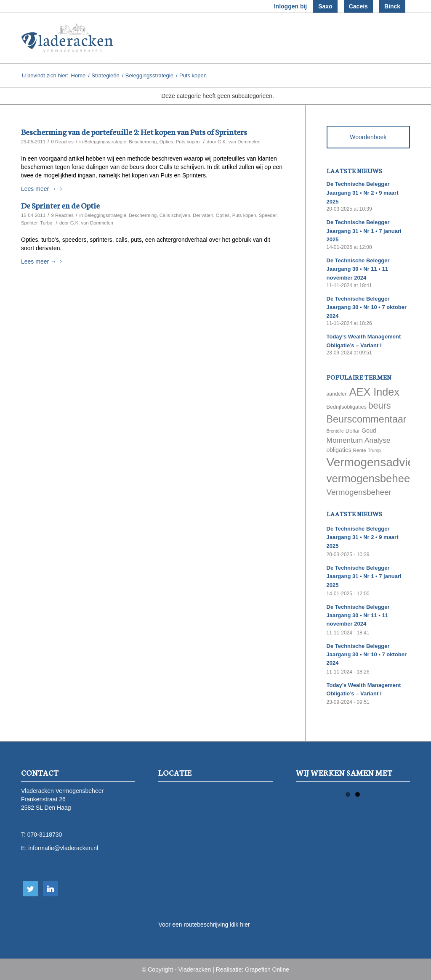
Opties (166, 142)
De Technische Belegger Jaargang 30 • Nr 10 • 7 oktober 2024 (367, 307)
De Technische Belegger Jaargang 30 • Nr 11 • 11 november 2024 (358, 269)
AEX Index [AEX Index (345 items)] (374, 392)
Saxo (325, 6)
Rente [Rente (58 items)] (360, 450)
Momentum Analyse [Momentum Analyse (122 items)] (359, 440)
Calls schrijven (175, 215)
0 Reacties (62, 142)
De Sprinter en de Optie (60, 205)
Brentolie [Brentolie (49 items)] (335, 431)
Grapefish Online (267, 969)
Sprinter (29, 223)
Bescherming (143, 142)
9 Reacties (62, 215)
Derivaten (203, 215)
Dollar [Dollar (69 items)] (353, 431)
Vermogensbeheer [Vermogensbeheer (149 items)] (359, 492)
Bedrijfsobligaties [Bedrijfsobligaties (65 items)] (347, 407)
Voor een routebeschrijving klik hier (204, 925)
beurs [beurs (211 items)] (380, 406)
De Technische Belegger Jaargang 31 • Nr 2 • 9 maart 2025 (363, 193)
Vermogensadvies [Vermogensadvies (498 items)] (374, 462)
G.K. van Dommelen (239, 142)
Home (78, 75)
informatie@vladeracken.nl (63, 848)
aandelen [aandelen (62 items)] (337, 394)
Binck (392, 6)
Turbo (46, 223)
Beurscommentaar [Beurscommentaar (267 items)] (367, 419)
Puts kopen (188, 142)
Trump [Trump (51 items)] (374, 450)
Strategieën (105, 75)
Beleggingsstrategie (149, 75)
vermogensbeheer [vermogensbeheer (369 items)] (370, 478)
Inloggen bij (291, 6)
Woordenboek (368, 137)
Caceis (358, 6)
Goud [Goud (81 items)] (369, 431)
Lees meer (43, 189)
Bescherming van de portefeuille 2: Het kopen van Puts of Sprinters (134, 131)
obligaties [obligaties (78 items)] (339, 450)
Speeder (268, 215)
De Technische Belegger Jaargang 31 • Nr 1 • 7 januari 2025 (364, 231)
